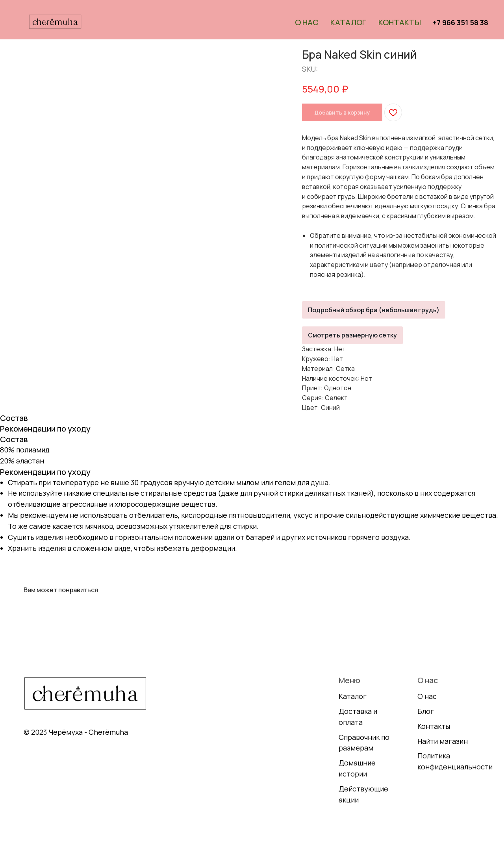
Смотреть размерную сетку (352, 335)
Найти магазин (443, 741)
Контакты (400, 22)
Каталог (348, 22)
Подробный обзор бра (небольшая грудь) (374, 310)
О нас (307, 22)
